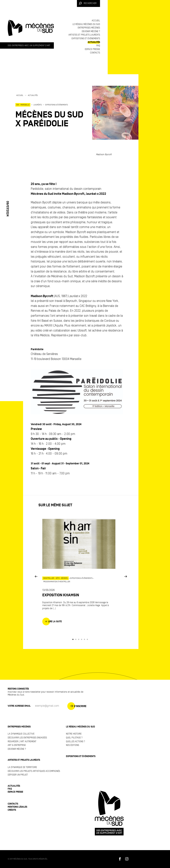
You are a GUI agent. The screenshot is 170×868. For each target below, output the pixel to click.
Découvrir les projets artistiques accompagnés (34, 771)
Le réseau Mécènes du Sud (86, 24)
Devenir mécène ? (91, 31)
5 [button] (85, 639)
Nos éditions (72, 745)
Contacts (95, 53)
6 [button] (88, 639)
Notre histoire (74, 734)
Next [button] (126, 576)
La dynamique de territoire (22, 767)
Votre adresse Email (19, 706)
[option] (50, 111)
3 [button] (79, 639)
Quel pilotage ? (74, 738)
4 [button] (82, 639)
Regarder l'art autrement (22, 742)
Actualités (94, 42)
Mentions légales (17, 807)
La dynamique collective (21, 734)
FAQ (98, 46)
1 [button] (74, 639)
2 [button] (76, 639)
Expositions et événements (86, 39)
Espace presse (92, 49)
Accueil (96, 21)
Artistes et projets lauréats (84, 35)
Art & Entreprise (17, 745)
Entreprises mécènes (89, 28)
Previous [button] (36, 576)
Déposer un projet (18, 775)
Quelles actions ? (75, 742)
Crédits (12, 810)
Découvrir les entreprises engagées (27, 738)
